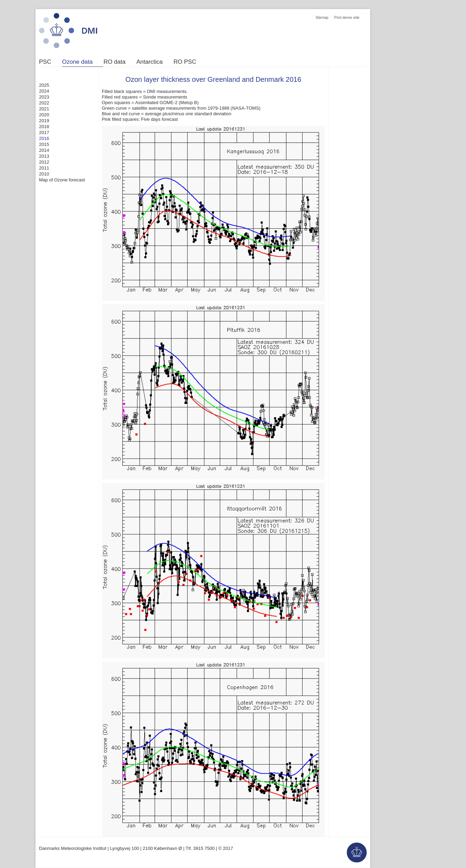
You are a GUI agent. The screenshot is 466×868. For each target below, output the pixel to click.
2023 (44, 97)
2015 (44, 144)
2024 (44, 91)
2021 (44, 109)
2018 (44, 127)
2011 (44, 168)
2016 (44, 138)
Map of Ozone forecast (62, 180)
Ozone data (77, 62)
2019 (44, 121)
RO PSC (185, 62)
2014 (44, 150)
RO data (114, 62)
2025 (44, 85)
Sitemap (322, 18)
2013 (44, 156)
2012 (44, 162)
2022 (44, 103)
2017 (44, 132)
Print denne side (347, 18)
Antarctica (150, 62)
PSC (45, 62)
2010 (44, 174)
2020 (44, 115)
